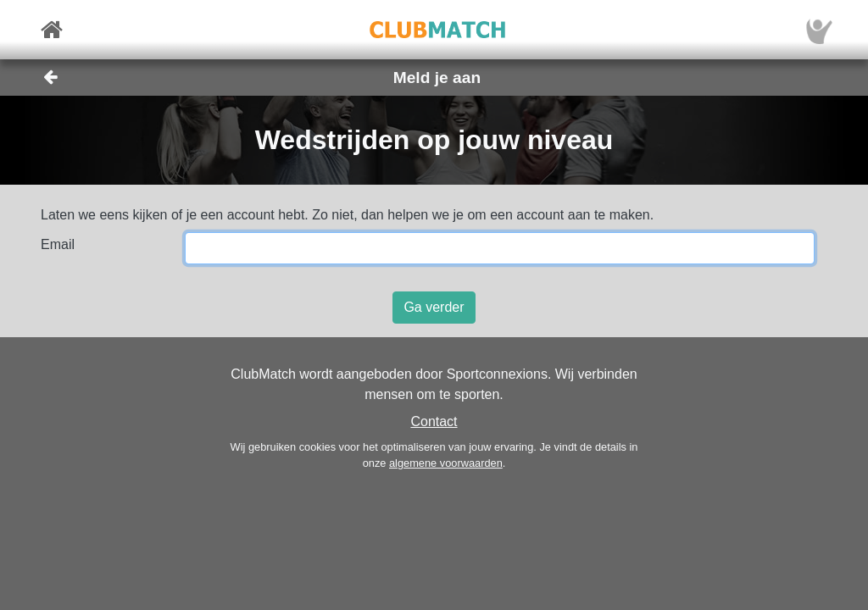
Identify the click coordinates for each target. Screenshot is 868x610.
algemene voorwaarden (446, 463)
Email (58, 244)
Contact (434, 421)
